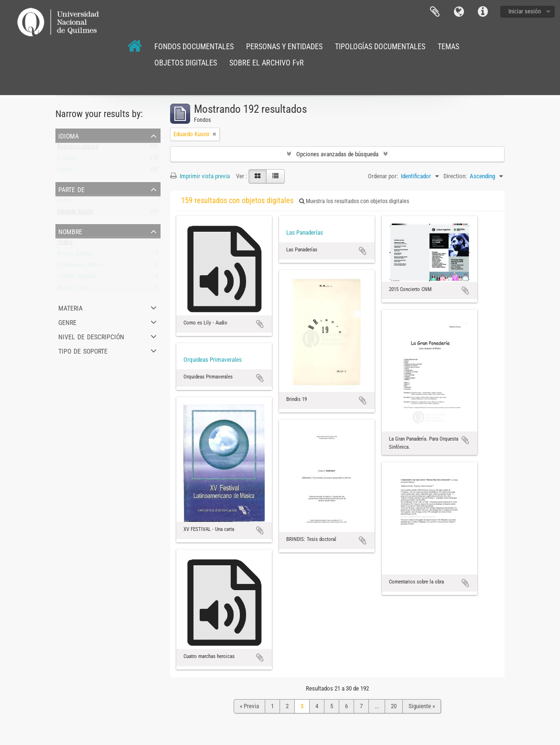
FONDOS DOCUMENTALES (194, 47)
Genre (67, 322)
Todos (65, 202)
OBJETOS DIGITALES (186, 63)
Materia (70, 307)
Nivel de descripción (91, 336)
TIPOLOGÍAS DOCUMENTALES (380, 47)
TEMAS (448, 47)
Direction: (455, 176)
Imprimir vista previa (200, 176)
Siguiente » (422, 706)
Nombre (70, 231)
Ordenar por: (383, 176)
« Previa (249, 706)
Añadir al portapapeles (260, 324)
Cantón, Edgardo (77, 278)
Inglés (65, 171)
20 (394, 706)
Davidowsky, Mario (80, 267)
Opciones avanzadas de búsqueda (337, 154)
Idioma (459, 12)
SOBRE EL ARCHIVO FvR (267, 63)
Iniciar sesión (525, 11)
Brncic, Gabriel (75, 255)
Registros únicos (78, 148)
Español (67, 160)
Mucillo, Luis (73, 290)
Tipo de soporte (83, 350)
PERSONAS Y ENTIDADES (284, 47)
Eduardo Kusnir (75, 213)
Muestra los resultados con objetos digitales (354, 201)
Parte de (71, 189)
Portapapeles (435, 12)
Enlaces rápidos (483, 12)
